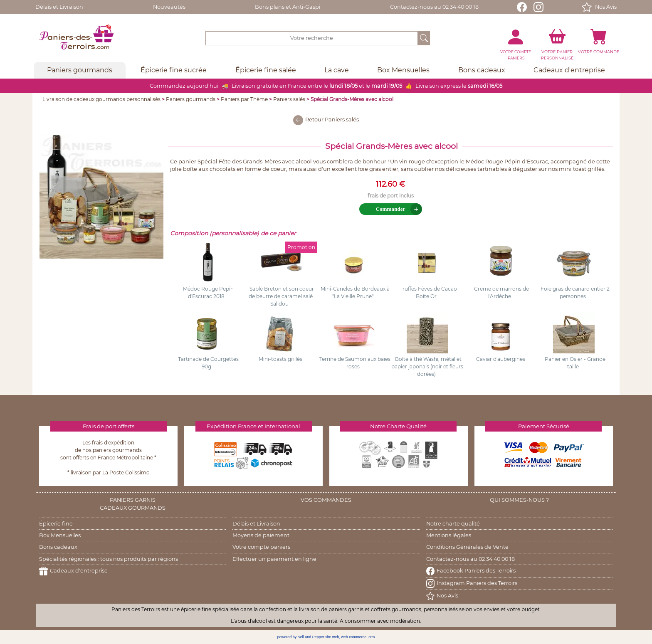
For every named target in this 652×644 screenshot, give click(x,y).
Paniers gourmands (191, 99)
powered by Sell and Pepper (301, 637)
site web (332, 637)
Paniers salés (289, 99)
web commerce (354, 637)
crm (372, 637)
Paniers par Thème (244, 99)
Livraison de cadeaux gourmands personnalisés (101, 99)
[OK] (424, 38)
